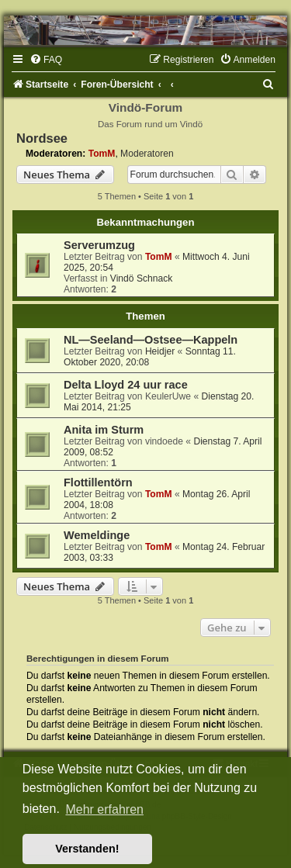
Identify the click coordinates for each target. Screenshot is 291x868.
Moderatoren (147, 154)
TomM (102, 154)
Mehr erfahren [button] (104, 809)
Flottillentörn (98, 482)
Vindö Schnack (141, 278)
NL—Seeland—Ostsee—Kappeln (151, 340)
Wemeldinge (97, 535)
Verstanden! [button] (87, 849)
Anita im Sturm (104, 430)
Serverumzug (99, 245)
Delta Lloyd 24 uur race (126, 385)
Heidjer (160, 351)
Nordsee (42, 138)
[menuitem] (46, 60)
